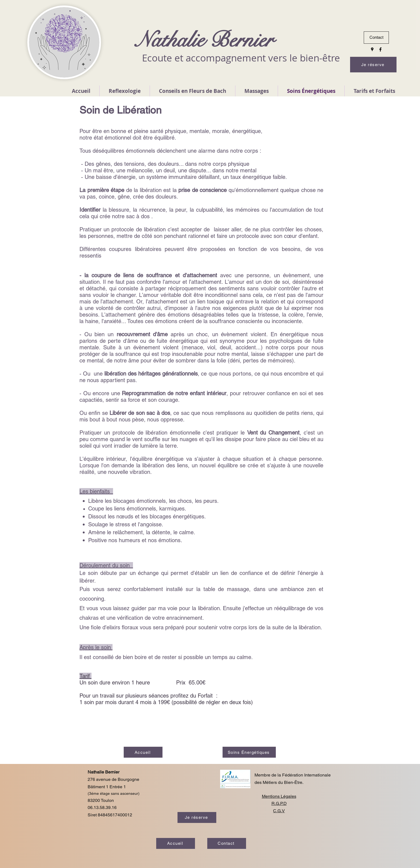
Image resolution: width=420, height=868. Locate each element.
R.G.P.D (279, 803)
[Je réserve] (373, 65)
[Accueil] (143, 752)
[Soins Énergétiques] (249, 752)
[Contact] (376, 38)
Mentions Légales (279, 796)
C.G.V (279, 811)
